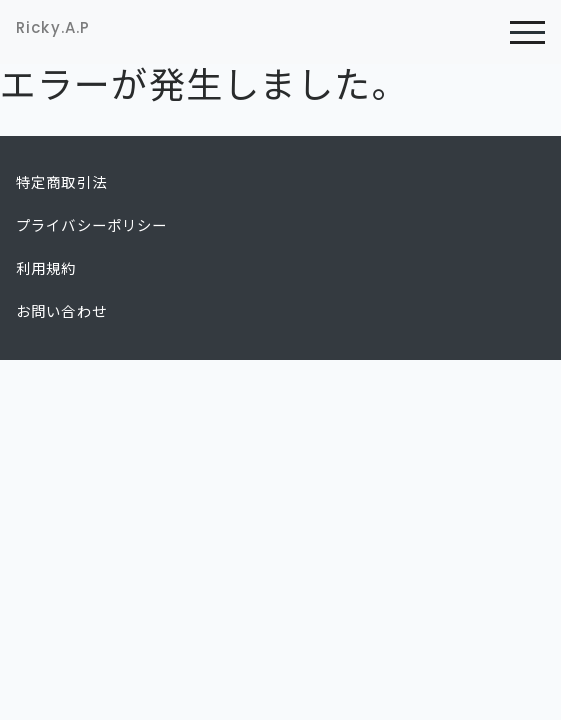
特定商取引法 (61, 183)
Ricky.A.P (53, 27)
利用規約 (46, 269)
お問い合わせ (61, 312)
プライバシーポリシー (92, 226)
